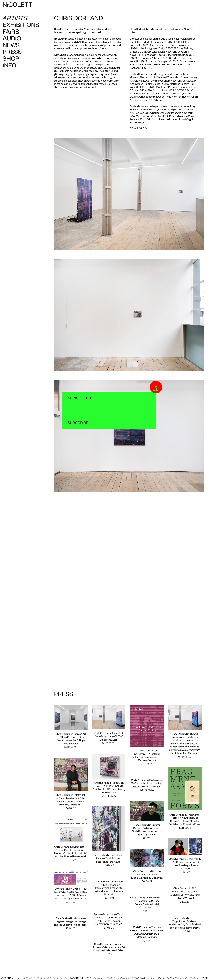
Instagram (125, 978)
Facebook (64, 978)
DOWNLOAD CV (139, 128)
